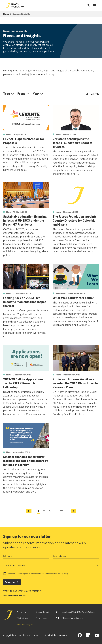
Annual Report (42, 612)
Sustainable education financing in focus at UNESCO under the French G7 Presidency (25, 220)
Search (92, 94)
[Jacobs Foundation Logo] (15, 6)
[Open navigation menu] (95, 6)
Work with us (22, 618)
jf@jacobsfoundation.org (72, 618)
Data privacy (42, 618)
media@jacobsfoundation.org (38, 74)
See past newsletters (13, 595)
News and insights (25, 624)
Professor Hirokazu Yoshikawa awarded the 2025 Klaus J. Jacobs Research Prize (76, 383)
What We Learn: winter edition (74, 298)
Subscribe (10, 582)
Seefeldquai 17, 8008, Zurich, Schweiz (78, 612)
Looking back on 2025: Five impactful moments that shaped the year (25, 302)
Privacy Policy (63, 574)
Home (6, 14)
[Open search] (88, 6)
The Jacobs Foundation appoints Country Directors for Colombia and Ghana (75, 220)
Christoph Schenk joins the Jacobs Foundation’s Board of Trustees (72, 143)
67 (61, 511)
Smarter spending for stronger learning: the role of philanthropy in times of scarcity (26, 461)
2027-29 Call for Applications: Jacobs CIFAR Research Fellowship (24, 383)
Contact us (21, 612)
